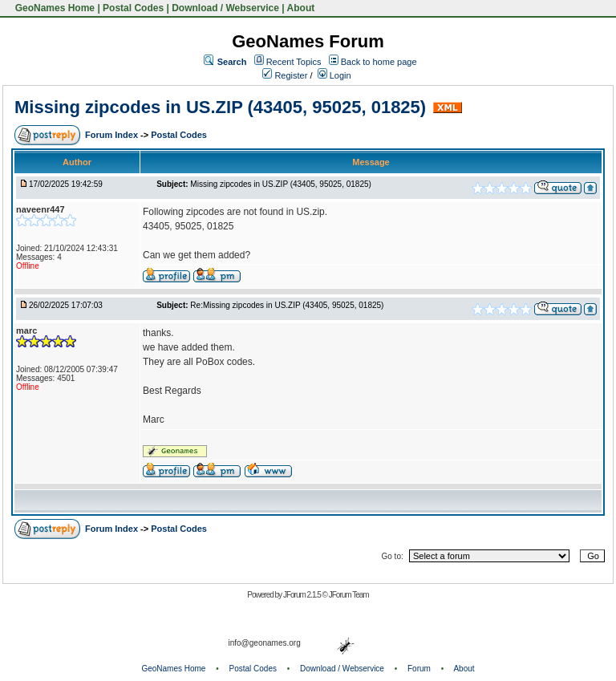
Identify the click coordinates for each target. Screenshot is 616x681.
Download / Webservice (225, 8)
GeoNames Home (53, 8)
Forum (419, 669)
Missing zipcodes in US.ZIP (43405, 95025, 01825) (220, 107)
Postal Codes (133, 8)
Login (334, 75)
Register (285, 75)
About (301, 8)
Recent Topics (294, 62)
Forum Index (113, 135)
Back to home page (379, 62)
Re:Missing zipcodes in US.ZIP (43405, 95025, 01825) (287, 305)
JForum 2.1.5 (303, 595)
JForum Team (349, 595)
